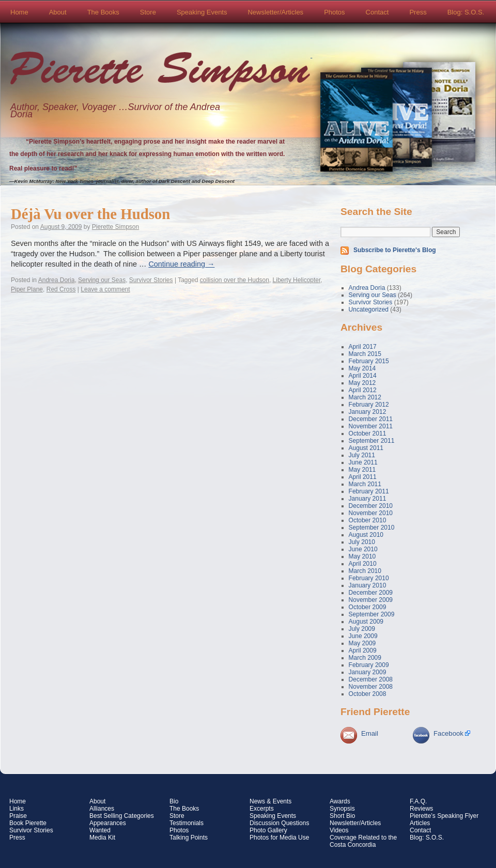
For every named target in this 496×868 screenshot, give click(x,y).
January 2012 (368, 412)
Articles (420, 823)
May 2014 (362, 368)
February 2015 (369, 361)
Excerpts (262, 809)
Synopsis (342, 809)
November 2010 (371, 513)
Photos (334, 12)
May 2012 (362, 383)
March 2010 (365, 571)
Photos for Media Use (279, 838)
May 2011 (362, 470)
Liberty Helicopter (297, 280)
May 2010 (362, 556)
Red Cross (61, 289)
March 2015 (365, 354)
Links (17, 809)
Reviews (421, 809)
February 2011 (369, 491)
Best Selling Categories (122, 816)
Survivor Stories (151, 280)
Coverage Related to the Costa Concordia (363, 841)
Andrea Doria (57, 280)
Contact (377, 12)
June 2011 (363, 462)
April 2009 (363, 650)
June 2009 (363, 636)
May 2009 (362, 643)
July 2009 (362, 629)
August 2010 (366, 535)
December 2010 (371, 506)
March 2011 (365, 484)
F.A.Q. (418, 801)
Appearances (108, 823)
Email (370, 733)
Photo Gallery (268, 830)
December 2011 (371, 419)
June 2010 (363, 549)
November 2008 (371, 687)
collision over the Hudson (235, 280)
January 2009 (368, 672)
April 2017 (363, 347)
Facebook (448, 733)
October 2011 (368, 433)
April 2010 (363, 564)
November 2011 (371, 426)
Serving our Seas (102, 280)
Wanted (100, 830)
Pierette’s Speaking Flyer (444, 816)
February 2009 (369, 665)
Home (19, 12)
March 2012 (365, 397)
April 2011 (363, 477)
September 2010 (372, 528)
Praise (18, 816)
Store (148, 12)
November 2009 (371, 600)
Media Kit (102, 838)
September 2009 (372, 614)
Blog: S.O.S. (466, 12)
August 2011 (366, 448)
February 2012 (369, 405)
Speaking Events (202, 12)
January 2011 (368, 499)
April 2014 (363, 376)
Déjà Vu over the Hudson (90, 214)
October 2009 (368, 607)
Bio (174, 801)
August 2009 (366, 622)
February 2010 (369, 578)
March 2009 (365, 658)
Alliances (102, 809)
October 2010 (368, 520)
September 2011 (372, 441)
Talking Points (189, 838)
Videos (339, 830)
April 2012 (363, 390)
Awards (340, 801)
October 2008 (368, 694)
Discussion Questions (279, 823)
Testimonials (187, 823)
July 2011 (362, 455)
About (58, 12)
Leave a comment (105, 289)
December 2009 (371, 593)
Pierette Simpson (160, 73)
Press (418, 12)
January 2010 (368, 585)
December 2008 (371, 679)
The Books (103, 12)
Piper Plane (27, 289)
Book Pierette (28, 823)
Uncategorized (369, 309)
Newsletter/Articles (275, 12)
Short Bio (342, 816)
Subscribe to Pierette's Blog (395, 250)
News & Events (270, 801)
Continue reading (181, 264)
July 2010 (362, 542)
